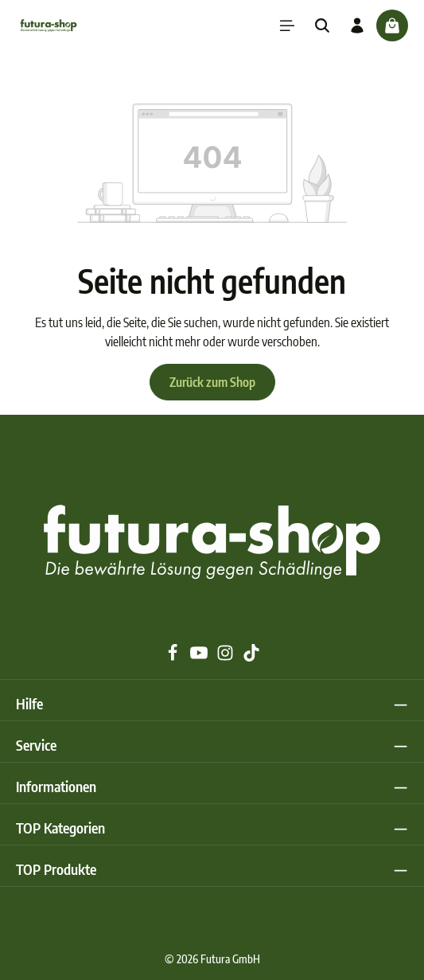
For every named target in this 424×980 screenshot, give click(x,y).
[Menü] (287, 25)
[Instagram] (226, 657)
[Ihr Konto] (357, 25)
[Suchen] (322, 25)
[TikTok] (251, 657)
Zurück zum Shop (212, 382)
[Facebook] (174, 657)
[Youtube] (200, 657)
